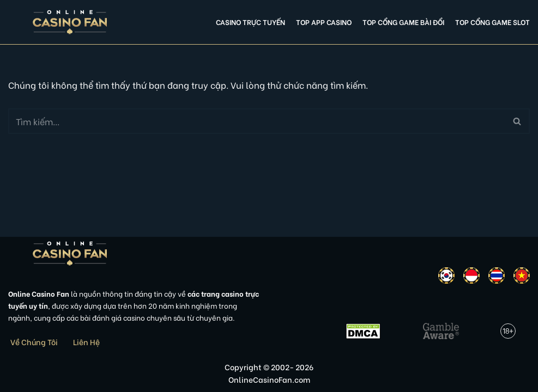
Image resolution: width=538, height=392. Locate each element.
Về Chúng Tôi (34, 342)
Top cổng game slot (492, 22)
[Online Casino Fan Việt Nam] (70, 22)
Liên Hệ (86, 342)
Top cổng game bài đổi (403, 22)
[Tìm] (257, 121)
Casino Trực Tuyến (250, 22)
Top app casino (324, 22)
